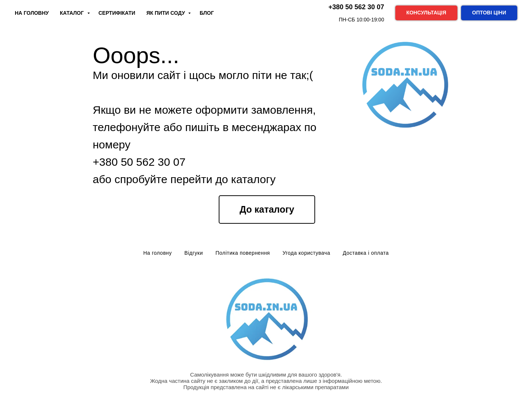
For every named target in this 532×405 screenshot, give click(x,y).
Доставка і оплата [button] (366, 253)
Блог (207, 13)
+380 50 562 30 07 (139, 162)
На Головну (32, 13)
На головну (158, 253)
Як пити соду (166, 13)
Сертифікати (117, 13)
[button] (426, 13)
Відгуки (194, 253)
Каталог (72, 13)
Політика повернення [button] (243, 253)
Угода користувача (306, 253)
